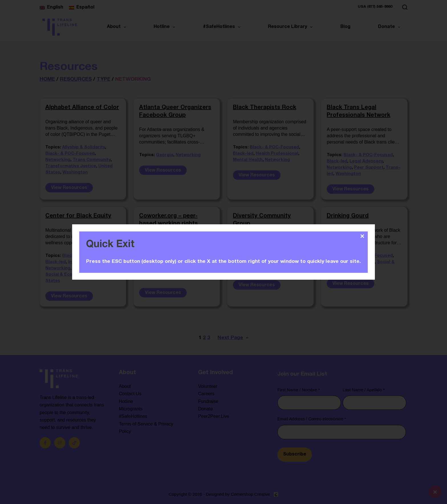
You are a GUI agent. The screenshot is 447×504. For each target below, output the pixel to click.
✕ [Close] (362, 236)
